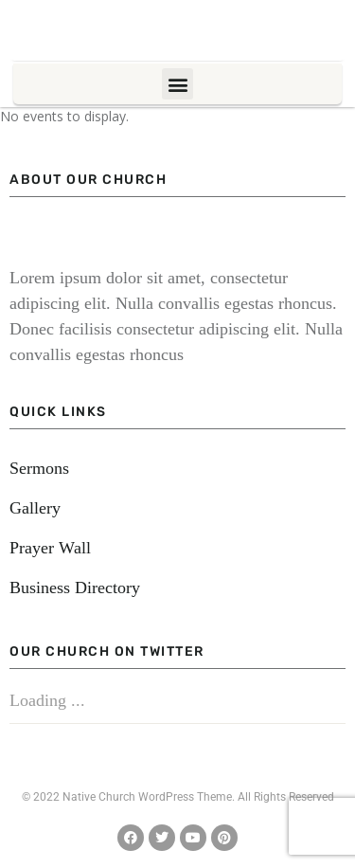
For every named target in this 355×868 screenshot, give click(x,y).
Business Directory (75, 588)
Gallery (35, 508)
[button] (177, 84)
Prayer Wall (50, 548)
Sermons (39, 468)
